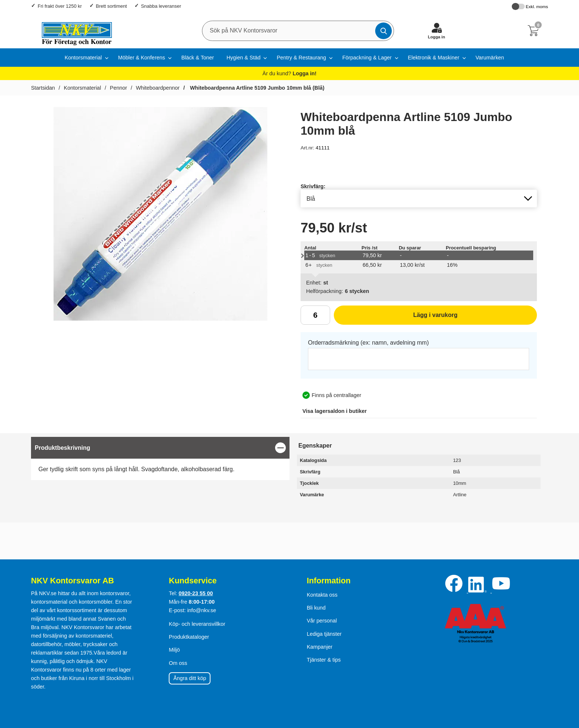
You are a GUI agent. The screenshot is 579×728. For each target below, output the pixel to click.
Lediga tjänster (324, 634)
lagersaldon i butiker (335, 411)
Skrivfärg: (313, 186)
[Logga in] (436, 31)
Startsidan (43, 88)
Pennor (119, 88)
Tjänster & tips (324, 660)
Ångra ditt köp (190, 678)
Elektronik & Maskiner (434, 58)
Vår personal (322, 621)
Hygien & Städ (243, 58)
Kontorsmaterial (83, 58)
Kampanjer (320, 647)
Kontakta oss (322, 595)
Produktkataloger (189, 637)
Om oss (178, 663)
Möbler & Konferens (142, 58)
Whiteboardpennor (158, 88)
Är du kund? (289, 73)
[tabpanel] (160, 458)
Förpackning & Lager (367, 58)
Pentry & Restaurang (301, 58)
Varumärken (490, 58)
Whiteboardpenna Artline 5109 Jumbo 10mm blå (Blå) (256, 88)
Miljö (174, 650)
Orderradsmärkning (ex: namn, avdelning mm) (368, 343)
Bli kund (316, 608)
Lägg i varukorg (396, 318)
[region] (160, 448)
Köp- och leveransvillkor (197, 624)
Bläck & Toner (198, 58)
